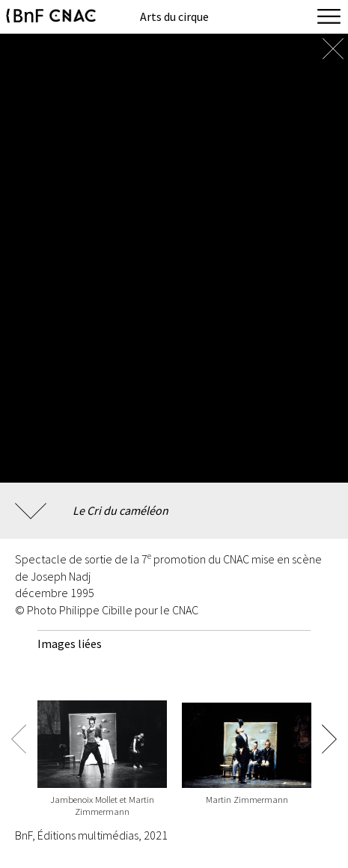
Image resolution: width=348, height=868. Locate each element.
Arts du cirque (174, 16)
